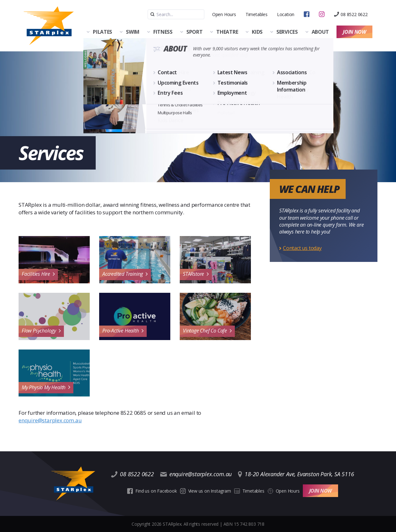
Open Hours (224, 14)
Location (286, 14)
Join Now (354, 32)
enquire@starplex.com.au (50, 420)
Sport (195, 32)
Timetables (257, 14)
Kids (257, 32)
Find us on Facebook (152, 491)
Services (287, 32)
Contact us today (302, 248)
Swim (133, 32)
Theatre (227, 32)
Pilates (102, 32)
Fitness (163, 32)
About (320, 32)
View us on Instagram (206, 491)
